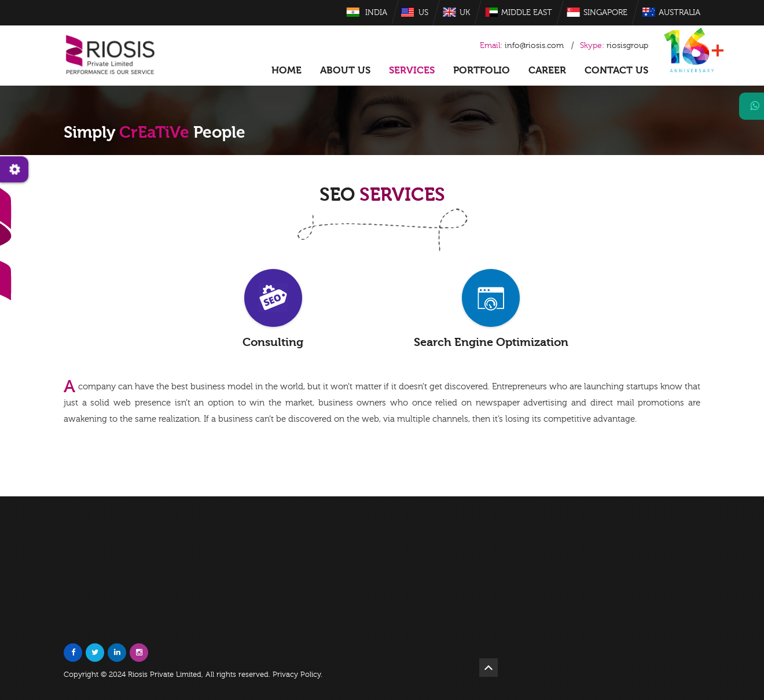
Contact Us (616, 70)
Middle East (527, 13)
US (423, 13)
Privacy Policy (297, 675)
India (376, 13)
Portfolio (482, 70)
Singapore (605, 13)
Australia (679, 13)
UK (465, 13)
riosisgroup (614, 46)
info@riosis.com (534, 46)
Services (412, 70)
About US (345, 70)
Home (286, 70)
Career (547, 70)
